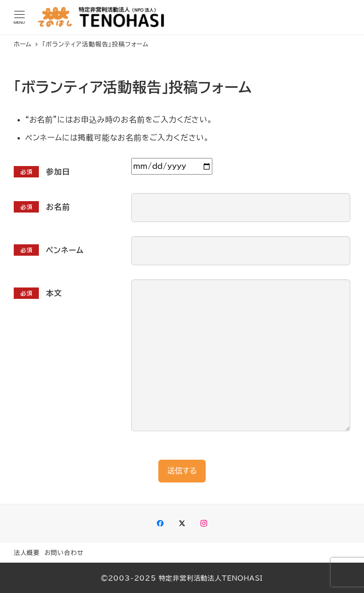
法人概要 (27, 553)
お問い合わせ (64, 553)
